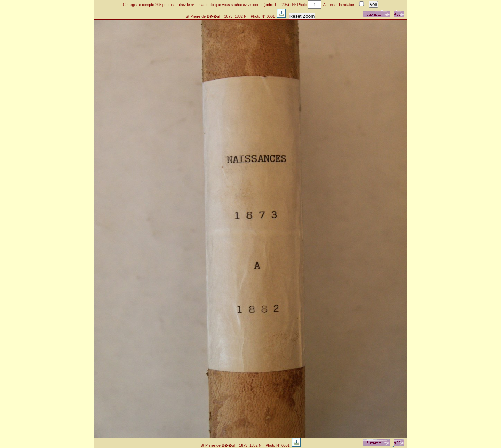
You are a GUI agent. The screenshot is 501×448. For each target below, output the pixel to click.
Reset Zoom (302, 16)
